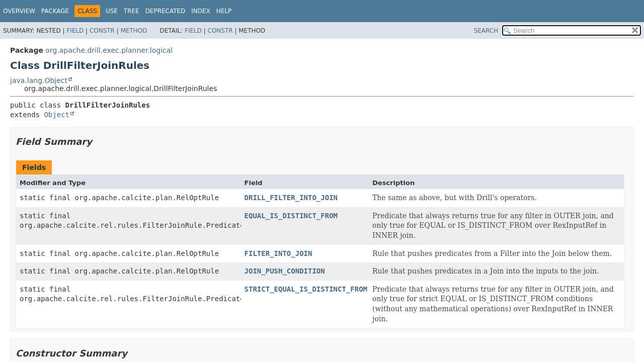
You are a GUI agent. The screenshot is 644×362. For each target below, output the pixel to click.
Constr (102, 31)
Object (57, 115)
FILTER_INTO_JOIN (278, 253)
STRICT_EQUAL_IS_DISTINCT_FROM (306, 289)
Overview (19, 11)
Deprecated (166, 11)
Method (134, 31)
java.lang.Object (39, 80)
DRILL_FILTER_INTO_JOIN (291, 198)
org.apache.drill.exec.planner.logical (109, 50)
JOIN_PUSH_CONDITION (285, 271)
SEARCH (486, 31)
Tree (132, 11)
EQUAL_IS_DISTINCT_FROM (291, 216)
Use (112, 11)
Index (201, 11)
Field (75, 31)
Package (55, 11)
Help (224, 11)
